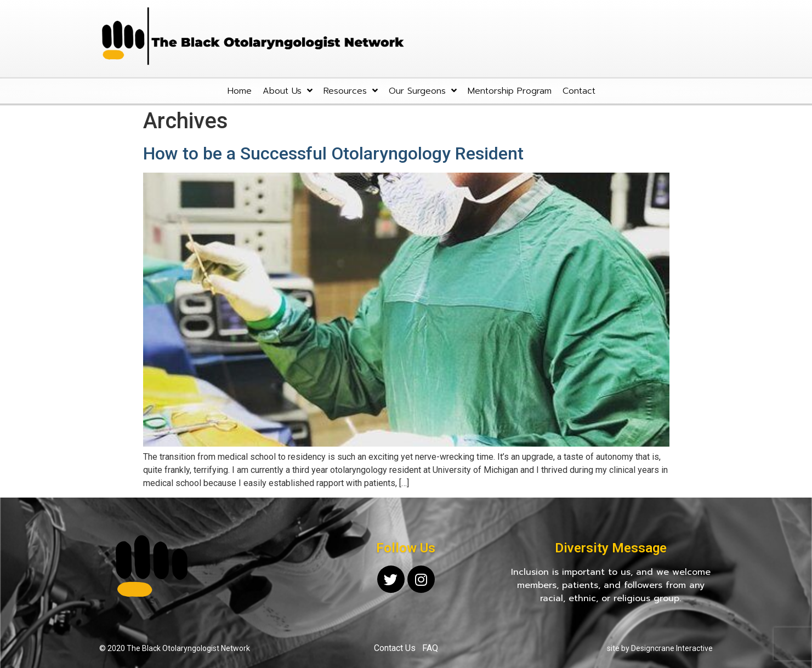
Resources (351, 91)
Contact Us (395, 648)
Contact (579, 91)
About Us (288, 91)
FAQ (430, 648)
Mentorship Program (510, 91)
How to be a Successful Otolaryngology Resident (333, 153)
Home (240, 91)
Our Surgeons (423, 91)
